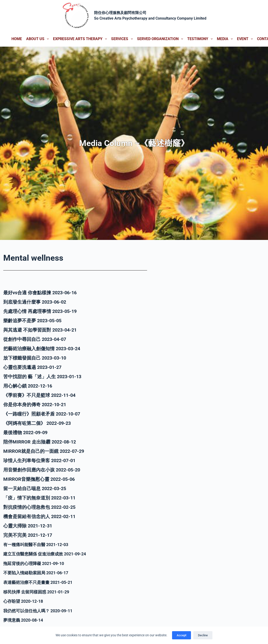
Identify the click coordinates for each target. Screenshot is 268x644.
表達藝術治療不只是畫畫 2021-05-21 (42, 582)
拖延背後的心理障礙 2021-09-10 (37, 563)
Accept (182, 635)
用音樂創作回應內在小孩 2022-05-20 (42, 470)
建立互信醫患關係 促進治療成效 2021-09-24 (49, 554)
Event (246, 39)
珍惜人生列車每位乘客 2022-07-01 (39, 460)
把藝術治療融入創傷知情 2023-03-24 (42, 349)
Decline (203, 635)
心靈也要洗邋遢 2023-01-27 (32, 367)
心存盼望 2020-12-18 (25, 600)
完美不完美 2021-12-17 (28, 535)
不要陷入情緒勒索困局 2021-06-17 (39, 572)
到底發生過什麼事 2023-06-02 (35, 302)
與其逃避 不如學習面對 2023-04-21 (40, 330)
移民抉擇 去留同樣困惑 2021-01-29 (40, 591)
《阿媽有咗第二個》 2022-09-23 (37, 423)
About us (38, 39)
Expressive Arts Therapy (81, 39)
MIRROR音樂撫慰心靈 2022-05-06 (39, 479)
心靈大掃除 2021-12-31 (28, 526)
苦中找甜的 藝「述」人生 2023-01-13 (42, 377)
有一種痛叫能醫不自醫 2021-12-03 (39, 544)
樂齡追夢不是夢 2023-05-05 (32, 321)
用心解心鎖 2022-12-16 (28, 386)
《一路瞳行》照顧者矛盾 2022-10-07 (42, 414)
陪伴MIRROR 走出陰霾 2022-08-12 (40, 442)
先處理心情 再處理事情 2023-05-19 (40, 311)
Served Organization (161, 39)
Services (123, 39)
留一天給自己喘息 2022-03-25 (35, 488)
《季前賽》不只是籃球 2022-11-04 (39, 395)
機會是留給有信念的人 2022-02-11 (39, 516)
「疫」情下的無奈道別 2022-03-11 (39, 498)
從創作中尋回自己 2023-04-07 (35, 339)
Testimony (201, 39)
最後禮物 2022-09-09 (25, 433)
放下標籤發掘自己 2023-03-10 (35, 358)
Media (226, 39)
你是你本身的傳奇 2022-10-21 (35, 405)
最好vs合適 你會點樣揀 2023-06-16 (40, 293)
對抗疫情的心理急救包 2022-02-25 (39, 507)
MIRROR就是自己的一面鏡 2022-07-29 (44, 451)
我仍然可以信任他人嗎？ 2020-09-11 (42, 610)
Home (17, 39)
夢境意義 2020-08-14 (25, 619)
